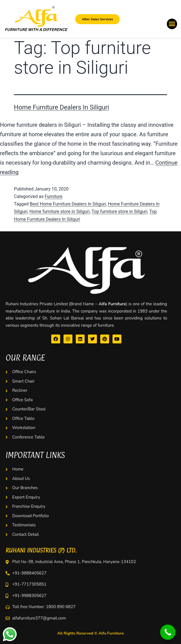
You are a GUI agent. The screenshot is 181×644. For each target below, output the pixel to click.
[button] (172, 24)
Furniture (53, 196)
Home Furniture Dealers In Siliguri (62, 107)
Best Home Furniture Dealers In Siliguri (68, 204)
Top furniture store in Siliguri (119, 211)
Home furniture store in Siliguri (59, 211)
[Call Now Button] (168, 632)
